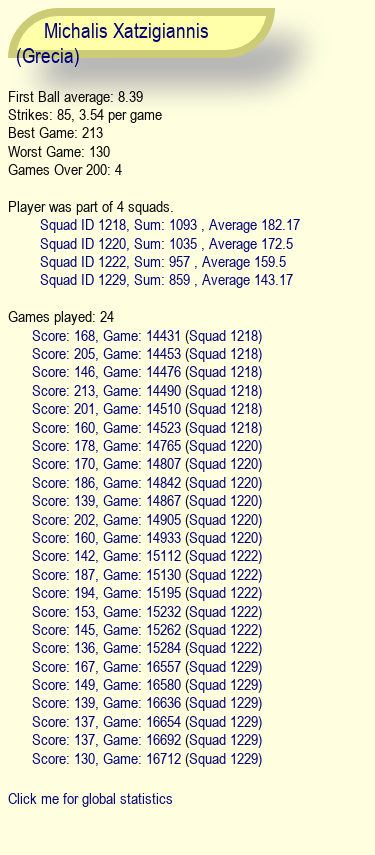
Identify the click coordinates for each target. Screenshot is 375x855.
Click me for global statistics (90, 798)
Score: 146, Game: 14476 (106, 371)
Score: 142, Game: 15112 (106, 555)
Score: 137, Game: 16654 (106, 721)
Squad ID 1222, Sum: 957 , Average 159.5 (163, 261)
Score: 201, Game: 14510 (106, 408)
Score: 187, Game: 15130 (106, 574)
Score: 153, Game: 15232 (106, 611)
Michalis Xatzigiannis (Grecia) (112, 43)
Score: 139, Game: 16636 (106, 702)
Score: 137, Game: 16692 (106, 739)
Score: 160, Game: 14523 (106, 427)
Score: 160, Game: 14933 (106, 537)
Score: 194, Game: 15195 (106, 592)
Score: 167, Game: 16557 (106, 666)
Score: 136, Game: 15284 (106, 647)
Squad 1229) (225, 666)
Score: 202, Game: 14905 (106, 519)
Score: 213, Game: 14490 (106, 390)
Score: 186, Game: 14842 (106, 482)
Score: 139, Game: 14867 (106, 500)
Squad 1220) (225, 445)
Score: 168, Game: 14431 (106, 335)
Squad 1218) (225, 335)
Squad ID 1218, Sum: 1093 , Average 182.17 (170, 224)
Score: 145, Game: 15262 (106, 629)
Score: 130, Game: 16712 (106, 758)
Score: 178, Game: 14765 (106, 445)
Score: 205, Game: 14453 (106, 353)
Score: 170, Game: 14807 (106, 463)
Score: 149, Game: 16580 (106, 684)
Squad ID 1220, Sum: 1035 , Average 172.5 (166, 243)
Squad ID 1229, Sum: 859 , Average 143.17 (166, 279)
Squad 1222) (225, 555)
